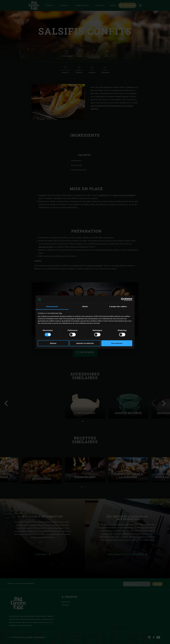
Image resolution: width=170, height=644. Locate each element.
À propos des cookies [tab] (118, 306)
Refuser (53, 343)
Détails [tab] (85, 306)
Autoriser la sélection (85, 343)
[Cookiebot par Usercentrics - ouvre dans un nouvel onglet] (123, 299)
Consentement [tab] (52, 306)
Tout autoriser (117, 343)
